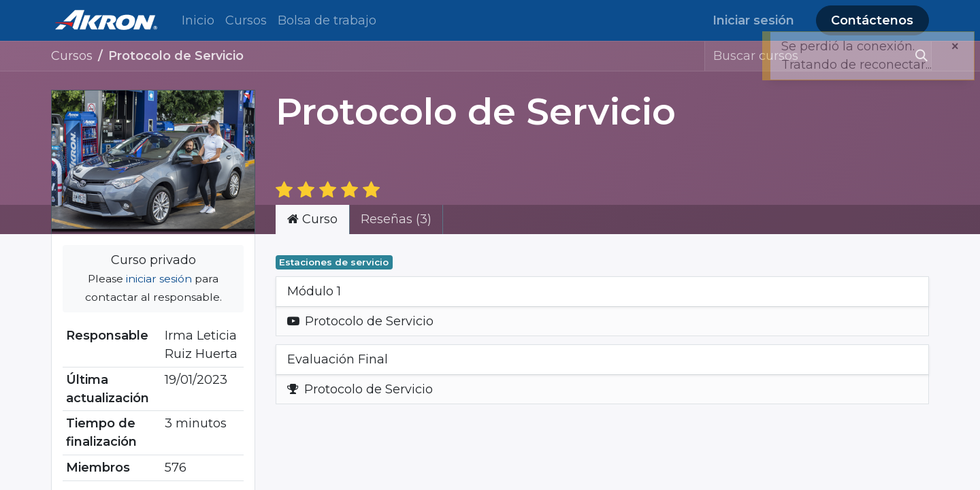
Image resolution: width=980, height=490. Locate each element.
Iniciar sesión (753, 20)
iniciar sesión (159, 279)
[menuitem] (198, 21)
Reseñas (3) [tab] (396, 219)
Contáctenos (872, 20)
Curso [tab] (312, 219)
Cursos (72, 56)
